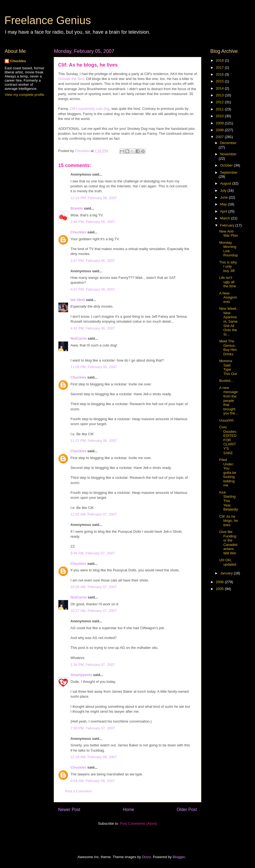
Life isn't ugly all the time (227, 282)
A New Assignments (228, 297)
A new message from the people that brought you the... (228, 401)
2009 (220, 123)
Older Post (187, 810)
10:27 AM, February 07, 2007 (93, 611)
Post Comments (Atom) (138, 823)
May (224, 204)
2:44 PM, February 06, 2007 (93, 222)
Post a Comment (78, 791)
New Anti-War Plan (228, 234)
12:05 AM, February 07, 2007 (93, 514)
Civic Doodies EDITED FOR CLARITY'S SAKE (228, 440)
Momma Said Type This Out (228, 367)
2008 (220, 130)
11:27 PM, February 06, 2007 (94, 441)
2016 (220, 74)
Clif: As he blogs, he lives (228, 521)
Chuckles (78, 232)
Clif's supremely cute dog (90, 109)
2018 (220, 60)
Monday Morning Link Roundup (228, 249)
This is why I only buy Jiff (228, 267)
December (228, 143)
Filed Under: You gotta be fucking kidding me (228, 473)
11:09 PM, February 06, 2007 (94, 367)
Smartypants (81, 675)
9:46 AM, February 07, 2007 (93, 553)
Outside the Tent (71, 79)
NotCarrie (79, 338)
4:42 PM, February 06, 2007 (93, 328)
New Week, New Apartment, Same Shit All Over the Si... (228, 321)
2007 (220, 137)
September (229, 172)
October (227, 165)
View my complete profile (24, 95)
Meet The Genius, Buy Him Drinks (228, 348)
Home (129, 810)
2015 (220, 81)
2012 (220, 102)
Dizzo (147, 857)
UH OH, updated (228, 562)
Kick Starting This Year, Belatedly (228, 501)
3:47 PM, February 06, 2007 (93, 261)
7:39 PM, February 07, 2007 (93, 728)
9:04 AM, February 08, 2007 (93, 781)
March (226, 218)
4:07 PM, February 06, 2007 (93, 289)
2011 (220, 109)
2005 (220, 589)
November (228, 154)
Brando (77, 208)
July (224, 190)
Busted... (226, 381)
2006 (220, 582)
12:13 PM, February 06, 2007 (94, 198)
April (224, 211)
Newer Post (69, 810)
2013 (220, 95)
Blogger (179, 857)
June (225, 197)
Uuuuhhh (226, 420)
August (226, 183)
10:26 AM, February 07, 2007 (93, 587)
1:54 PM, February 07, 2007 (93, 665)
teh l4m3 (78, 300)
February (228, 225)
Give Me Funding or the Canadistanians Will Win (228, 542)
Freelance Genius (48, 20)
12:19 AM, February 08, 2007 (93, 757)
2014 (220, 88)
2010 (220, 116)
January (227, 573)
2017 (220, 68)
